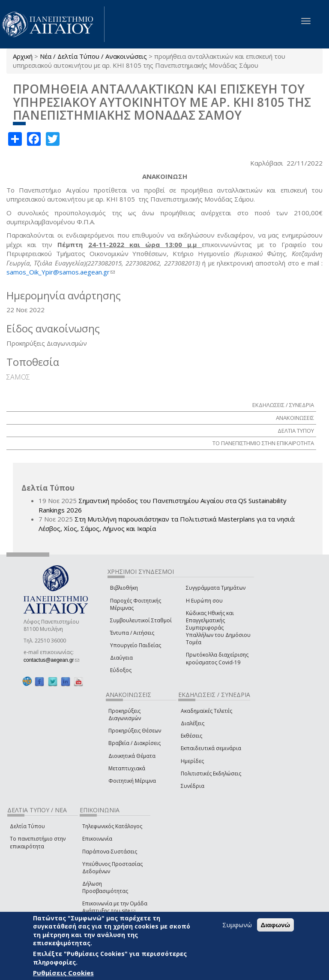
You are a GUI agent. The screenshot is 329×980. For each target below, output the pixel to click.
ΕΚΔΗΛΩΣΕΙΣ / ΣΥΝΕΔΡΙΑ (283, 405)
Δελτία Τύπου (27, 826)
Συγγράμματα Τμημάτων (216, 588)
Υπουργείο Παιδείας (136, 645)
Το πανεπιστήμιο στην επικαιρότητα (38, 842)
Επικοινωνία (97, 839)
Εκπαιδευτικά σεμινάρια (211, 748)
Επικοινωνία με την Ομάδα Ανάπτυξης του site (115, 907)
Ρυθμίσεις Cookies (63, 973)
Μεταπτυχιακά (127, 768)
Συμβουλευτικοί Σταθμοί (141, 620)
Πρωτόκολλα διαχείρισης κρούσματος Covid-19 (217, 658)
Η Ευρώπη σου (204, 601)
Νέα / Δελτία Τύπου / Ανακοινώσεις (93, 56)
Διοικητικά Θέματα (132, 756)
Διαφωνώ (276, 925)
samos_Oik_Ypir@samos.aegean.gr (61, 272)
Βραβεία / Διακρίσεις (135, 743)
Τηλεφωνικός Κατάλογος (112, 826)
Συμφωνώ (237, 925)
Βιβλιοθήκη (124, 588)
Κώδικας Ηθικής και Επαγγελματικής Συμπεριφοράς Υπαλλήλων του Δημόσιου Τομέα (218, 628)
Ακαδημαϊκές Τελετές (206, 711)
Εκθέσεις (191, 736)
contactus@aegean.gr (51, 660)
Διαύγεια (121, 658)
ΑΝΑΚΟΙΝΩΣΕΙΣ (295, 418)
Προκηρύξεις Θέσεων (135, 731)
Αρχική (23, 56)
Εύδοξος (121, 670)
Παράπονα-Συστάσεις (110, 852)
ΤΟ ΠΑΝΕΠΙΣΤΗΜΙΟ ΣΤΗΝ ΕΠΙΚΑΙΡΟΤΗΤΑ (263, 443)
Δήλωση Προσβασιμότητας (105, 887)
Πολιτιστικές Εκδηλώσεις (211, 773)
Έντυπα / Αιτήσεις (132, 633)
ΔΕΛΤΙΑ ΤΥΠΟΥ (296, 431)
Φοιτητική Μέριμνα (132, 781)
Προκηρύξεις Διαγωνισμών (125, 715)
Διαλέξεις (193, 723)
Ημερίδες (192, 761)
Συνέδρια (193, 786)
